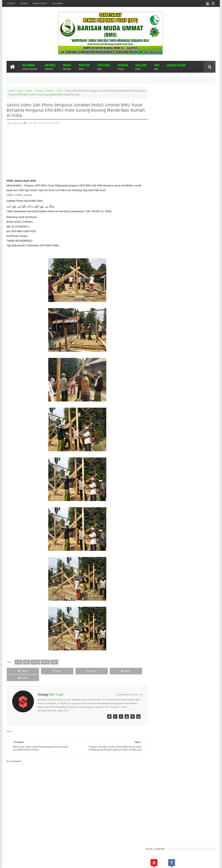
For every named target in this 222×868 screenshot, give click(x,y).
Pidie (59, 91)
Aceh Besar (183, 258)
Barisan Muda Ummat (41, 862)
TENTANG (104, 67)
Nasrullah (211, 862)
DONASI (123, 67)
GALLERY (141, 67)
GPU (176, 295)
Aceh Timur (160, 270)
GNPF (168, 295)
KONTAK (84, 67)
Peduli (50, 91)
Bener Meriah (161, 282)
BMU (29, 91)
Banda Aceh (181, 276)
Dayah (188, 288)
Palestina (184, 307)
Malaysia (177, 301)
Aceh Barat (168, 258)
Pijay (156, 313)
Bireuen (175, 282)
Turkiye (174, 313)
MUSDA (188, 301)
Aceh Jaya (197, 258)
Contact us (206, 851)
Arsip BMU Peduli (163, 276)
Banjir (194, 276)
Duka (207, 288)
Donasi (39, 91)
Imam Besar (188, 295)
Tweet (20, 671)
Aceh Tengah (195, 264)
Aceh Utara (175, 270)
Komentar (205, 211)
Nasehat (172, 307)
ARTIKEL (50, 67)
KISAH (67, 67)
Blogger (190, 862)
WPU (184, 313)
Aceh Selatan (161, 264)
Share (47, 671)
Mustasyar (159, 307)
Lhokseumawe (161, 301)
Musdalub (201, 301)
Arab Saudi (189, 270)
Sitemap (24, 4)
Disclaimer (57, 4)
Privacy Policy (40, 4)
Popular (184, 211)
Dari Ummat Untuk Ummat (168, 288)
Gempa (158, 295)
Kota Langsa (204, 295)
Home (11, 91)
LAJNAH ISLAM (176, 65)
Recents (163, 211)
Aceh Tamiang (178, 264)
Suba (165, 313)
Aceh (20, 91)
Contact (11, 4)
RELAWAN (30, 67)
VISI (157, 67)
